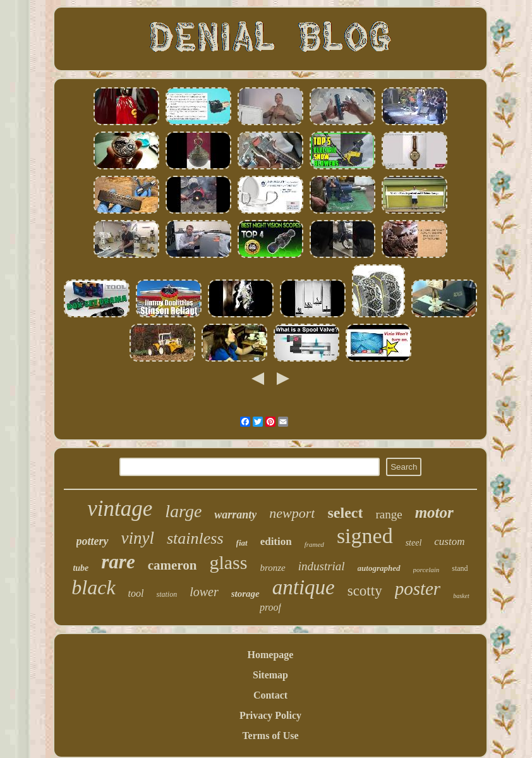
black (93, 587)
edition (276, 541)
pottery (93, 541)
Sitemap (270, 675)
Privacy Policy (270, 715)
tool (136, 593)
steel (414, 543)
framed (314, 544)
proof (270, 607)
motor (434, 512)
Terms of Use (270, 736)
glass (228, 562)
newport (292, 513)
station (166, 594)
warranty (235, 515)
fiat (242, 543)
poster (418, 589)
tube (81, 568)
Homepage (271, 655)
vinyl (138, 538)
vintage (120, 509)
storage (245, 594)
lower (204, 592)
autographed (379, 568)
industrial (322, 566)
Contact (270, 695)
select (345, 513)
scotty (365, 591)
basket (461, 596)
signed (365, 536)
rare (118, 562)
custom (449, 541)
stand (460, 568)
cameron (172, 565)
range (389, 514)
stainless (195, 538)
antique (304, 587)
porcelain (426, 570)
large (183, 511)
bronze (272, 568)
